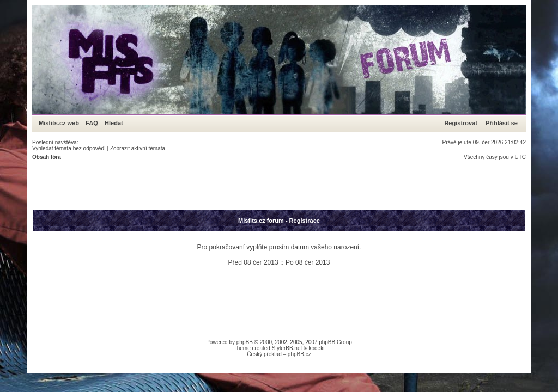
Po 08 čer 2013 (308, 262)
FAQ (92, 123)
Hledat (114, 123)
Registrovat (461, 123)
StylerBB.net (287, 348)
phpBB (245, 342)
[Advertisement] (231, 185)
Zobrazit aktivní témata (138, 148)
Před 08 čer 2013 (253, 262)
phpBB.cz (299, 354)
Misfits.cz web (61, 123)
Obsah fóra (47, 157)
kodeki (316, 348)
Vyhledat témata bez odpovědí (69, 148)
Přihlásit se (502, 123)
